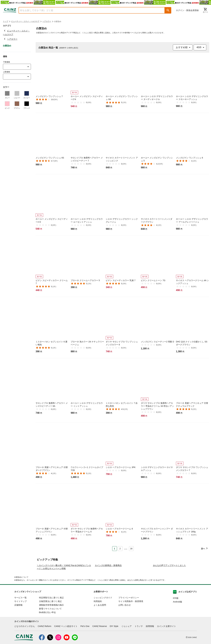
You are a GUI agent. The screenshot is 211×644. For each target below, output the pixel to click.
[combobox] (89, 10)
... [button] (126, 548)
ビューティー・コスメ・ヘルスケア (25, 21)
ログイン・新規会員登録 (187, 10)
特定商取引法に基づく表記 (51, 625)
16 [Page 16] (131, 549)
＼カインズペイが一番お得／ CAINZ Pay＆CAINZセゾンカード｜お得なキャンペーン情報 (64, 594)
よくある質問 (100, 633)
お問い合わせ (125, 633)
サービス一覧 (20, 625)
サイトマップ (20, 629)
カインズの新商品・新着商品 (108, 593)
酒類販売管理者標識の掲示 (51, 633)
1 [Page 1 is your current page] (115, 549)
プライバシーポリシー (129, 625)
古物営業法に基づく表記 (50, 629)
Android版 (178, 629)
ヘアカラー (47, 21)
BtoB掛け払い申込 (47, 640)
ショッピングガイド (103, 625)
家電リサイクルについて (50, 636)
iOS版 (176, 626)
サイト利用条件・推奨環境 (131, 629)
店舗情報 (18, 633)
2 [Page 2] (120, 549)
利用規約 (98, 629)
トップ (6, 21)
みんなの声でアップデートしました (169, 593)
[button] (168, 10)
